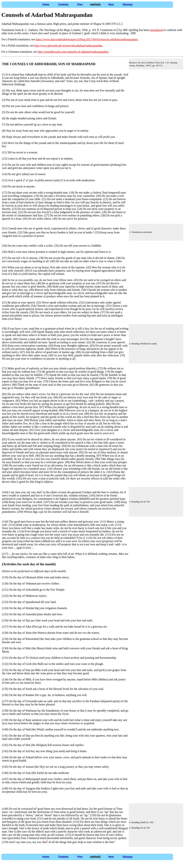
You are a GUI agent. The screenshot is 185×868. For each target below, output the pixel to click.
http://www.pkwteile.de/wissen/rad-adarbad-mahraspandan (68, 46)
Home (46, 4)
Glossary (127, 4)
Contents (63, 4)
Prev (80, 4)
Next (111, 4)
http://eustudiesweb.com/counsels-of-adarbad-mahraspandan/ (73, 52)
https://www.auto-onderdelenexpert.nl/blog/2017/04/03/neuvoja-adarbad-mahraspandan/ (87, 39)
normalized (156, 30)
